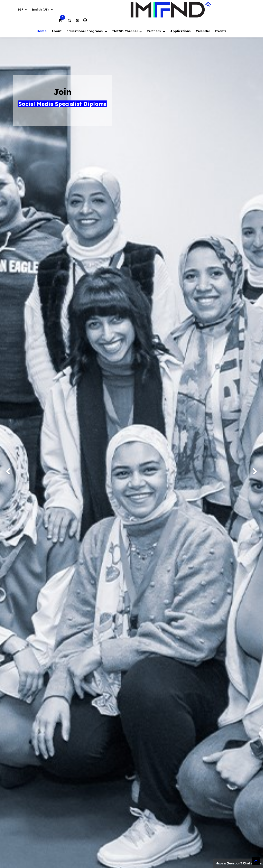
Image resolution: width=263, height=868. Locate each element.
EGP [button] (21, 9)
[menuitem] (41, 31)
